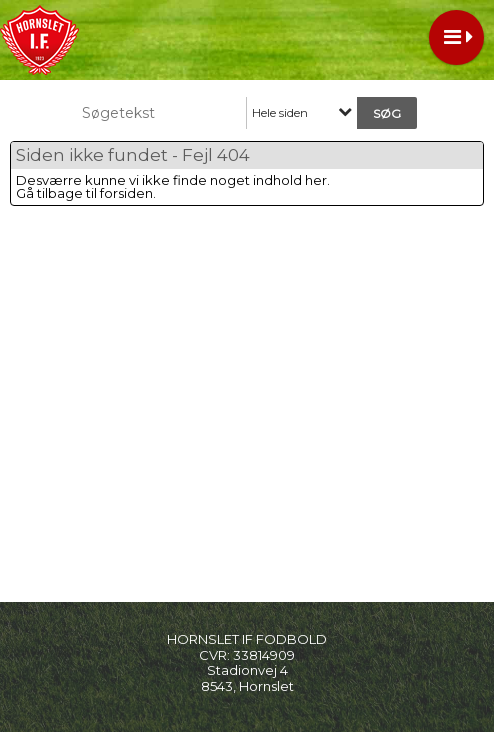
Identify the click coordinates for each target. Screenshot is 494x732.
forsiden (126, 193)
